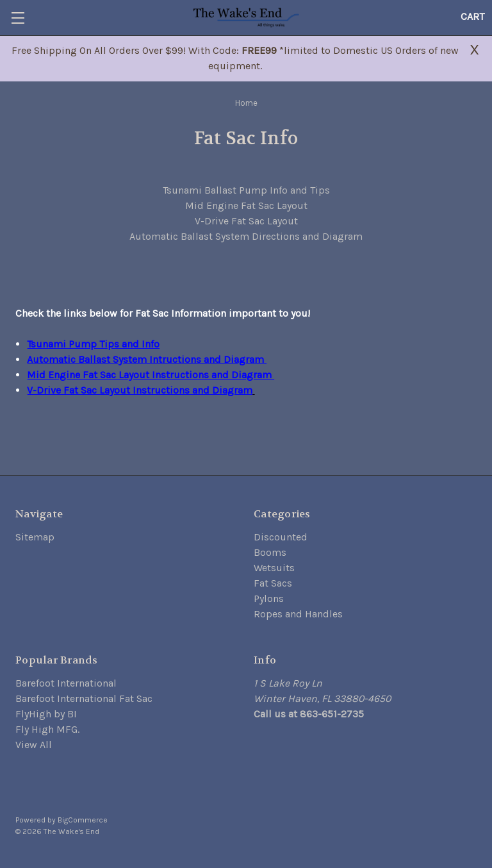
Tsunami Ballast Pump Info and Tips (246, 190)
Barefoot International (66, 683)
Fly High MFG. (47, 729)
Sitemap (35, 537)
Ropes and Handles (298, 614)
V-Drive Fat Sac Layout (246, 221)
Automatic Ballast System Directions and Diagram (246, 236)
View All (34, 745)
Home (246, 103)
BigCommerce (83, 820)
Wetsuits (274, 568)
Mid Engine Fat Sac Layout (246, 205)
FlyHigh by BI (46, 714)
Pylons (269, 598)
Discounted (281, 537)
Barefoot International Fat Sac (84, 698)
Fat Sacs (273, 583)
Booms (270, 552)
